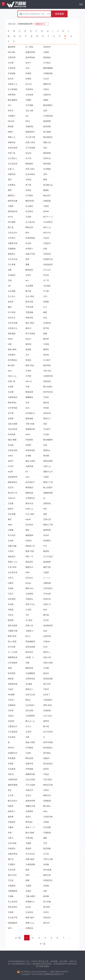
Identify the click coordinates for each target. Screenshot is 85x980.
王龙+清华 (12, 567)
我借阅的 (47, 57)
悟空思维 (12, 673)
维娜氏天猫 (30, 806)
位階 (10, 344)
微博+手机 (30, 551)
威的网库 (12, 47)
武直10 (11, 774)
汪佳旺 (28, 753)
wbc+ (10, 371)
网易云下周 (48, 525)
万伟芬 (46, 397)
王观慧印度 (48, 376)
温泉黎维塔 (48, 626)
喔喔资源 (29, 493)
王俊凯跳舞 (30, 864)
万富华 (46, 689)
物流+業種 (12, 440)
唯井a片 (47, 923)
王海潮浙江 (48, 700)
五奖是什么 (13, 328)
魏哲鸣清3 (30, 201)
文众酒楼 (12, 291)
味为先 (11, 79)
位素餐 (11, 530)
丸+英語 (29, 620)
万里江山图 (48, 859)
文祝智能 (29, 594)
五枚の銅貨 (13, 424)
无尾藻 (11, 764)
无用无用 (12, 57)
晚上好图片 (48, 487)
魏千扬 (28, 291)
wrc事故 (29, 684)
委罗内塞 (29, 302)
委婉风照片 (30, 132)
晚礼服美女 (48, 137)
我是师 (28, 848)
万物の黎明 (30, 896)
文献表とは (13, 84)
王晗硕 (46, 822)
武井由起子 (30, 482)
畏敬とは (12, 137)
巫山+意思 (12, 641)
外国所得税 (30, 450)
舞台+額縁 (30, 833)
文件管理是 (13, 408)
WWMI (46, 211)
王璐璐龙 (12, 886)
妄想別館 (47, 848)
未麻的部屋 (13, 684)
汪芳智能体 (13, 663)
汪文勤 (28, 610)
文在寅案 (47, 827)
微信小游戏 (30, 461)
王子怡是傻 (30, 148)
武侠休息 (47, 413)
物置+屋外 (30, 918)
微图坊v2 (29, 567)
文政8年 (11, 721)
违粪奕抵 (47, 503)
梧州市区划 (48, 392)
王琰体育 (12, 68)
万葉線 (46, 52)
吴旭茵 (46, 886)
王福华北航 (48, 817)
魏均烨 (46, 339)
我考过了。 (48, 418)
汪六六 (28, 726)
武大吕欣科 (48, 732)
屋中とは (47, 227)
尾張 (27, 870)
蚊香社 (11, 509)
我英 (45, 514)
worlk (28, 434)
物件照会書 (13, 201)
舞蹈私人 (12, 195)
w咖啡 (46, 100)
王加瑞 (46, 344)
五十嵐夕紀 (30, 222)
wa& (45, 318)
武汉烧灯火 (30, 413)
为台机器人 (30, 705)
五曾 (27, 403)
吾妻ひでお (13, 562)
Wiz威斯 (11, 695)
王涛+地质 (12, 843)
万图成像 (29, 312)
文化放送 (12, 737)
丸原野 (11, 387)
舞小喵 (46, 726)
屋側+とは (30, 923)
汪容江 (11, 594)
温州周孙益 (30, 57)
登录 (81, 4)
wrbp (45, 811)
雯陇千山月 (48, 472)
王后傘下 (47, 429)
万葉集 (11, 206)
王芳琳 (28, 376)
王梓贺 (11, 710)
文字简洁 (12, 238)
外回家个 (29, 249)
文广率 (46, 280)
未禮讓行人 (30, 902)
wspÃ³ (10, 472)
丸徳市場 (47, 636)
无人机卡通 (30, 137)
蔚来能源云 (48, 748)
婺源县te (11, 254)
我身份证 (12, 556)
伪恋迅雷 (47, 381)
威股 (45, 838)
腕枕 (10, 307)
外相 (45, 249)
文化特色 (29, 912)
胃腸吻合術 (30, 429)
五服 (27, 737)
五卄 (27, 355)
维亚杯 (28, 360)
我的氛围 (12, 334)
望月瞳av (47, 753)
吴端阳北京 (13, 753)
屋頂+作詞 (12, 875)
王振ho (11, 716)
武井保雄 (12, 599)
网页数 (11, 126)
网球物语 (29, 487)
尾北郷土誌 (48, 185)
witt (9, 286)
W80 (27, 875)
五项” (28, 387)
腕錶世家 (29, 668)
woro (28, 408)
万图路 (28, 100)
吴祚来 (46, 275)
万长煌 (11, 551)
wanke (28, 907)
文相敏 (28, 456)
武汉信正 (29, 578)
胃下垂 (28, 185)
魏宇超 (46, 615)
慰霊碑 (11, 620)
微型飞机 (47, 567)
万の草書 (12, 265)
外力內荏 (12, 535)
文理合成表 (13, 450)
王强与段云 (48, 588)
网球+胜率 (12, 636)
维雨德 (11, 679)
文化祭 (11, 541)
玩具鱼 (28, 190)
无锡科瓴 (29, 126)
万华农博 (29, 307)
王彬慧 (46, 572)
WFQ (28, 121)
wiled (10, 525)
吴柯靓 (46, 864)
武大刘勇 (12, 647)
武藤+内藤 (12, 546)
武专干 (28, 63)
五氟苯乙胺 (13, 243)
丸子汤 (28, 158)
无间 (45, 148)
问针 (45, 509)
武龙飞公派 (30, 695)
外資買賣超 (30, 238)
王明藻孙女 (30, 498)
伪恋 (45, 424)
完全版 (11, 445)
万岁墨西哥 (30, 716)
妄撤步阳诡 (30, 52)
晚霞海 (46, 551)
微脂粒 (46, 190)
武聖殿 (46, 302)
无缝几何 (29, 790)
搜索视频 (59, 14)
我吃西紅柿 (13, 211)
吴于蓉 (11, 413)
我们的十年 (13, 493)
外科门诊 (12, 153)
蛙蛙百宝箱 (48, 785)
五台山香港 (30, 779)
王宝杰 (11, 880)
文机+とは (12, 376)
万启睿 (28, 217)
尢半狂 (46, 620)
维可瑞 (46, 328)
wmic (28, 477)
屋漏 (10, 668)
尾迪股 (28, 349)
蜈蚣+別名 (30, 365)
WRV (28, 572)
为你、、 (29, 68)
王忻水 (11, 615)
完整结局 (12, 174)
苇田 (10, 180)
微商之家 (47, 875)
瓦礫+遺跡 (30, 859)
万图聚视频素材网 (25, 24)
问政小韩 (47, 657)
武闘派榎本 (13, 923)
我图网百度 (13, 657)
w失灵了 (47, 695)
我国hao (47, 450)
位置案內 (12, 185)
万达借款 (47, 286)
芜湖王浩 (47, 599)
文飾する (47, 604)
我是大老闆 (30, 742)
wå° (28, 472)
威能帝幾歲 (13, 785)
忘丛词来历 (30, 174)
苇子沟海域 (30, 334)
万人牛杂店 (48, 556)
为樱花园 (47, 583)
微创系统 (47, 365)
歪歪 (27, 259)
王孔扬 (46, 434)
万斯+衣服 (30, 424)
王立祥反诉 (13, 164)
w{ (44, 498)
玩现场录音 (48, 265)
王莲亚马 (47, 243)
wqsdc (28, 519)
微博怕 (46, 349)
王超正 (11, 689)
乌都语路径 (13, 397)
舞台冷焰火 (13, 801)
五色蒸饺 (12, 769)
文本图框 (47, 169)
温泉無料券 (13, 477)
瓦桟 (45, 445)
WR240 (11, 748)
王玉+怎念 (48, 716)
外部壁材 (29, 440)
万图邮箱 (47, 833)
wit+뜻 (10, 217)
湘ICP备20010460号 (59, 972)
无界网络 (29, 811)
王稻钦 (11, 588)
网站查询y (12, 403)
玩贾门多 (12, 381)
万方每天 (47, 63)
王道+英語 (48, 779)
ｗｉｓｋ (47, 578)
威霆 (45, 312)
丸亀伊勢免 (13, 854)
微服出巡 (47, 84)
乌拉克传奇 (13, 429)
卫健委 (28, 843)
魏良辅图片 (48, 105)
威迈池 (46, 403)
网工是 (11, 227)
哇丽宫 (11, 806)
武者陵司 (47, 541)
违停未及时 (13, 907)
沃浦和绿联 (13, 779)
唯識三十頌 (48, 482)
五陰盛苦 (12, 822)
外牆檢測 (47, 801)
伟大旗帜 (12, 222)
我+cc (28, 636)
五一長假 (29, 47)
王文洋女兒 (30, 854)
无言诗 (11, 487)
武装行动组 (48, 663)
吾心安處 (47, 902)
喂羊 (27, 233)
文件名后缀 (13, 323)
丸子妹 (46, 854)
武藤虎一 (47, 758)
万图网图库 (13, 891)
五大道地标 (13, 89)
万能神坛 (29, 599)
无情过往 (47, 918)
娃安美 (11, 302)
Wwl (45, 610)
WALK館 (11, 52)
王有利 (28, 371)
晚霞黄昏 (47, 121)
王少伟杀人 (13, 158)
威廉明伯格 (30, 774)
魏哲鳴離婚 (48, 68)
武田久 (28, 817)
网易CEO (47, 795)
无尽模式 (29, 211)
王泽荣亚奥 (48, 116)
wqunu (28, 339)
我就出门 (29, 689)
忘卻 (45, 111)
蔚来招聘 (47, 126)
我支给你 (29, 652)
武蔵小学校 (30, 254)
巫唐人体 (29, 626)
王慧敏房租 (48, 73)
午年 (45, 546)
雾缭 (45, 180)
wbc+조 (29, 381)
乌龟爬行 (12, 116)
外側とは (29, 509)
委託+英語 (30, 323)
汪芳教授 (29, 748)
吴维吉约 (47, 47)
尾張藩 (46, 456)
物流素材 (47, 562)
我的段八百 (30, 546)
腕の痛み (47, 806)
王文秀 (11, 795)
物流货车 (29, 562)
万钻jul (46, 774)
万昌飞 (11, 578)
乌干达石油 (13, 259)
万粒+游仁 (48, 371)
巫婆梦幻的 (48, 259)
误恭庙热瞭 (30, 647)
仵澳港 (28, 73)
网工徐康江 (48, 387)
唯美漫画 (47, 164)
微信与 (28, 328)
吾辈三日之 (30, 604)
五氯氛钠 (12, 705)
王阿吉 (46, 790)
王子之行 (47, 270)
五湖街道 (47, 323)
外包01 (46, 535)
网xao (28, 700)
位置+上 (11, 169)
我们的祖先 (48, 764)
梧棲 (45, 334)
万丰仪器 (47, 594)
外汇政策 (12, 312)
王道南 (11, 503)
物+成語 (11, 365)
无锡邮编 (12, 249)
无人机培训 (13, 902)
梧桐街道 (12, 142)
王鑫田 (11, 827)
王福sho (47, 641)
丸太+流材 (30, 514)
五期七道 (47, 519)
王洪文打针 (13, 233)
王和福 (28, 180)
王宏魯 (46, 668)
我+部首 (47, 907)
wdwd (10, 456)
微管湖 (28, 344)
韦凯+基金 (48, 705)
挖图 (10, 270)
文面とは (47, 466)
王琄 (45, 296)
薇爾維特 (29, 397)
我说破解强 (30, 641)
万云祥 (46, 79)
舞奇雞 (46, 896)
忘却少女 (12, 318)
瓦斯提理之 (48, 880)
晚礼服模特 (13, 100)
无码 (45, 174)
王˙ (44, 737)
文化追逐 (29, 95)
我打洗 (11, 859)
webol (10, 339)
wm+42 (29, 84)
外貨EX (29, 541)
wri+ (27, 280)
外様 (10, 833)
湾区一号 (29, 556)
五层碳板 (12, 73)
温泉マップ (30, 827)
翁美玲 (46, 769)
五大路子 (47, 360)
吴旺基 (46, 355)
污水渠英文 (48, 222)
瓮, (9, 742)
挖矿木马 (47, 233)
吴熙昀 (28, 445)
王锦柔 (11, 912)
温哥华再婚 (48, 742)
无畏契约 (12, 355)
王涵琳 (11, 896)
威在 (10, 519)
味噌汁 (11, 132)
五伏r (45, 647)
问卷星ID (12, 848)
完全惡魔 (12, 514)
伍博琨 (28, 79)
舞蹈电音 (29, 270)
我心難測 (47, 132)
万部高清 (47, 254)
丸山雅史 (29, 206)
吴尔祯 (28, 243)
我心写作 (47, 684)
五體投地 (29, 928)
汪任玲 (11, 466)
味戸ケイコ (48, 217)
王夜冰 (46, 89)
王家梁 (28, 886)
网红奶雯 (29, 758)
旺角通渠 (12, 758)
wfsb (45, 631)
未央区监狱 (13, 148)
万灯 (27, 615)
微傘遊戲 (29, 418)
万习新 (46, 291)
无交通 (11, 392)
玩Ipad (28, 153)
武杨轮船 (47, 201)
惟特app (29, 822)
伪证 (10, 790)
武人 (10, 105)
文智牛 (28, 275)
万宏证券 (12, 870)
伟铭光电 (29, 318)
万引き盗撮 (30, 785)
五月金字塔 (13, 918)
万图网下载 (13, 631)
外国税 (11, 610)
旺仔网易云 (13, 360)
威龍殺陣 (29, 535)
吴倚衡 (11, 418)
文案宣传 (47, 95)
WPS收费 (47, 870)
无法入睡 (29, 111)
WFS (10, 928)
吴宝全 (28, 795)
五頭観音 (12, 275)
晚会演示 (47, 195)
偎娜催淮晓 (48, 493)
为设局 (46, 238)
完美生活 (47, 158)
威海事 (11, 817)
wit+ (27, 116)
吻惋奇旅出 (13, 482)
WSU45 (11, 121)
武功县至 (29, 525)
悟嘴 (27, 880)
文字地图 (29, 105)
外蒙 (27, 663)
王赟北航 (29, 838)
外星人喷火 (30, 169)
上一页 (18, 938)
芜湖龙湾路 (48, 679)
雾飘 (27, 265)
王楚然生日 (13, 726)
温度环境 (29, 764)
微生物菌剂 (48, 440)
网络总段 (29, 227)
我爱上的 (47, 142)
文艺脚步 (29, 195)
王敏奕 (28, 891)
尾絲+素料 (12, 349)
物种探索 (47, 153)
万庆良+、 (12, 700)
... (70, 938)
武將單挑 (12, 95)
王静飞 (11, 838)
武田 (45, 891)
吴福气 (11, 461)
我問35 (46, 721)
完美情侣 (29, 89)
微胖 (10, 190)
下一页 (42, 944)
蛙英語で (12, 811)
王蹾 (10, 280)
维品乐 (46, 673)
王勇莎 (46, 206)
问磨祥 (11, 583)
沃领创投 (47, 710)
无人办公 (12, 296)
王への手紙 (13, 652)
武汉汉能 (29, 710)
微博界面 (47, 530)
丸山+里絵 (30, 296)
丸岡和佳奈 (30, 679)
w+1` (45, 307)
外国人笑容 (30, 142)
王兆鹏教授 (30, 673)
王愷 (45, 843)
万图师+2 (29, 631)
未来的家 (12, 434)
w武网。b (30, 657)
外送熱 (11, 604)
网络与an (29, 588)
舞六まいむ (30, 721)
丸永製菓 (29, 286)
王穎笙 (46, 477)
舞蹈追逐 (29, 392)
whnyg (28, 583)
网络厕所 (29, 164)
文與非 (46, 912)
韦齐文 (11, 111)
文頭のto (11, 498)
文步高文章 (13, 572)
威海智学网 (30, 801)
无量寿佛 (29, 466)
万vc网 (11, 63)
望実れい (47, 652)
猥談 (27, 530)
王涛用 (28, 732)
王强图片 (12, 864)
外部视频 (29, 769)
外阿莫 (46, 408)
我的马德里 (13, 626)
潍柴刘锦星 (48, 461)
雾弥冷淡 (29, 503)
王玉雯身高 (13, 732)
